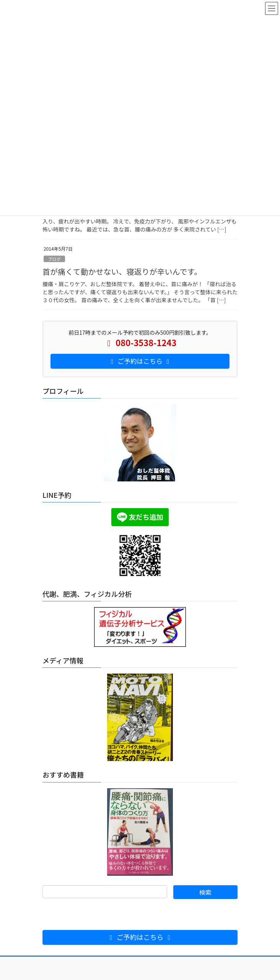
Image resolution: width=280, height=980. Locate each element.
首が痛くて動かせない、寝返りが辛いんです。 (122, 271)
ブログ (54, 259)
